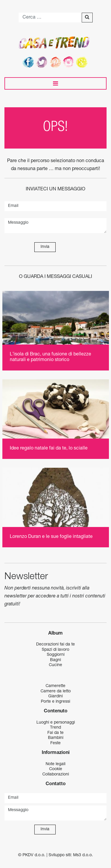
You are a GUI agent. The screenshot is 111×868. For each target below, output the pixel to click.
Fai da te (55, 733)
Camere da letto (56, 691)
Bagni (55, 660)
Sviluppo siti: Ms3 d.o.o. (71, 855)
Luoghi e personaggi (56, 723)
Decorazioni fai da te (55, 645)
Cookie (56, 769)
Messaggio (55, 226)
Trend (55, 728)
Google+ (83, 62)
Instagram (69, 62)
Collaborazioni (56, 775)
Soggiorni (56, 655)
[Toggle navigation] (55, 83)
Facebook (28, 62)
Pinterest (56, 62)
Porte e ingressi (55, 702)
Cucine (55, 665)
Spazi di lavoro (55, 650)
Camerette (55, 686)
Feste (55, 743)
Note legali (55, 764)
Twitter (42, 62)
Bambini (56, 738)
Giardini (55, 696)
